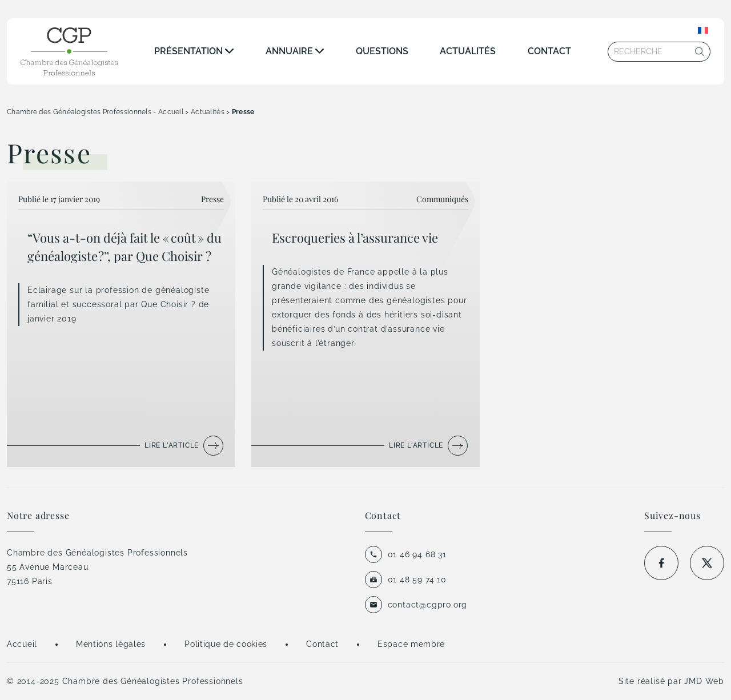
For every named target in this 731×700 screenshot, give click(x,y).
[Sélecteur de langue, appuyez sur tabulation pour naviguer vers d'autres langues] (703, 30)
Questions (382, 51)
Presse (212, 199)
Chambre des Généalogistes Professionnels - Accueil (95, 112)
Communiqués (442, 199)
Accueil (22, 644)
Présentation (188, 51)
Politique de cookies (226, 644)
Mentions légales (111, 644)
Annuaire (289, 51)
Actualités (468, 51)
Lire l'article (172, 445)
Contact (549, 51)
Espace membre (411, 644)
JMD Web (704, 681)
